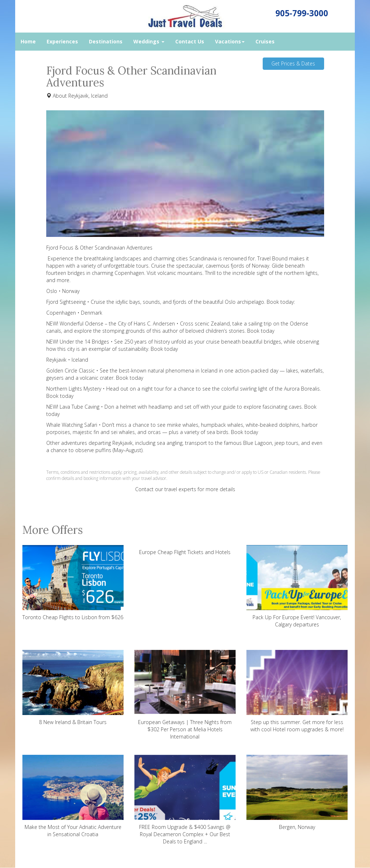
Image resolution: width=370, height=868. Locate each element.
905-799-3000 (302, 13)
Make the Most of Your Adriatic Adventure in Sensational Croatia (73, 796)
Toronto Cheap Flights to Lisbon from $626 (73, 583)
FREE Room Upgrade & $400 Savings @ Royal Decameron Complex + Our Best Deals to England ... (185, 800)
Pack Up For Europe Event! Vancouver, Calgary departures (297, 586)
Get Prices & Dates (293, 63)
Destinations (106, 41)
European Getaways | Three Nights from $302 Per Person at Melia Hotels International (185, 695)
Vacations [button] (230, 41)
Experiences (62, 41)
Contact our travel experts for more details (185, 489)
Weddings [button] (149, 41)
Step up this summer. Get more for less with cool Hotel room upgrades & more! (297, 691)
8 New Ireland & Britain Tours (73, 688)
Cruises (265, 41)
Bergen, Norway (297, 793)
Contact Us (190, 41)
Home (28, 41)
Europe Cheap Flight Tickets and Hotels (185, 552)
